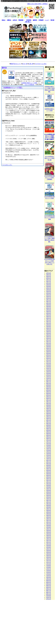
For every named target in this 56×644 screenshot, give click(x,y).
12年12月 (49, 540)
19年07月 (49, 408)
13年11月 (48, 522)
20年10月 (49, 383)
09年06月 (49, 581)
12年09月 (49, 545)
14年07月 (49, 509)
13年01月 (49, 539)
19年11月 (48, 402)
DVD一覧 (25, 64)
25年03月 (49, 295)
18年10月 (49, 423)
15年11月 (48, 482)
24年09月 (49, 305)
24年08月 (49, 306)
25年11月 (48, 281)
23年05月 (49, 332)
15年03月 (49, 495)
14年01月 (49, 519)
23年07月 (49, 328)
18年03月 (49, 435)
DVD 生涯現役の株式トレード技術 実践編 (49, 217)
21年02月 (49, 377)
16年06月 (49, 470)
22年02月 (49, 357)
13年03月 (49, 535)
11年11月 (48, 562)
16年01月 (49, 479)
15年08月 (49, 487)
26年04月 (49, 273)
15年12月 (49, 480)
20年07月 (49, 388)
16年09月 (49, 465)
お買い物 (31, 64)
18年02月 (49, 437)
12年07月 (49, 549)
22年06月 (49, 350)
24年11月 (48, 301)
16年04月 (49, 474)
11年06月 (48, 571)
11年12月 (48, 560)
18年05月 (49, 432)
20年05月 (49, 392)
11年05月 (48, 572)
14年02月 (49, 517)
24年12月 (49, 300)
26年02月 (49, 276)
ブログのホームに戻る (40, 64)
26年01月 (49, 278)
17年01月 (49, 459)
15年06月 (49, 490)
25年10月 (49, 283)
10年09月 (49, 577)
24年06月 (49, 310)
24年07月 (49, 308)
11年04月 (48, 574)
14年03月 (49, 515)
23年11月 (48, 321)
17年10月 (49, 443)
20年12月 (49, 380)
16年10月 (49, 464)
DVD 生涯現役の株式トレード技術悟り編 (49, 158)
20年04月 (49, 393)
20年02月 (49, 397)
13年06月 (49, 530)
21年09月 (49, 365)
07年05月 (49, 599)
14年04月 (49, 514)
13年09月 (49, 525)
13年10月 (49, 524)
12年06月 (49, 550)
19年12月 (49, 400)
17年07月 (49, 449)
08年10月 (49, 594)
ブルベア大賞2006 (29, 85)
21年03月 (49, 375)
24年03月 (49, 315)
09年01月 (49, 589)
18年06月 (49, 430)
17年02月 (49, 457)
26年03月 (49, 275)
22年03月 (49, 355)
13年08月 (49, 527)
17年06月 (49, 450)
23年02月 (49, 337)
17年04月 (49, 454)
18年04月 (49, 433)
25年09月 (49, 285)
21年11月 (48, 362)
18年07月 (49, 428)
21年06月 (49, 370)
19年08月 (49, 407)
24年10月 (49, 303)
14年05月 (49, 512)
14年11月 (48, 502)
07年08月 (49, 596)
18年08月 (49, 427)
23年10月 (49, 323)
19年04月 (49, 413)
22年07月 (49, 348)
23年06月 (49, 330)
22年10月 (49, 343)
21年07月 (49, 368)
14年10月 (49, 504)
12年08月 (49, 547)
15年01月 (49, 499)
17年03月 (49, 455)
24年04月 (49, 313)
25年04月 (49, 293)
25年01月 (49, 298)
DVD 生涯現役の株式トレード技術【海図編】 (49, 178)
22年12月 (49, 340)
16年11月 (48, 462)
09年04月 (49, 584)
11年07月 (48, 569)
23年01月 (49, 338)
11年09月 (48, 565)
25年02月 (49, 296)
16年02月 (49, 477)
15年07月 (49, 489)
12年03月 (49, 555)
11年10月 (48, 564)
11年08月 (48, 567)
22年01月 (49, 358)
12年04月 (49, 554)
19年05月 (49, 412)
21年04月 (49, 373)
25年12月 (49, 280)
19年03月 (49, 415)
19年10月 (49, 403)
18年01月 (49, 438)
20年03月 (49, 395)
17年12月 (49, 440)
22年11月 (48, 342)
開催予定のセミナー (16, 64)
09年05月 (49, 582)
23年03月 (49, 335)
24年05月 (49, 311)
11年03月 (48, 576)
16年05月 (49, 472)
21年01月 (49, 378)
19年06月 (49, 410)
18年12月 (49, 420)
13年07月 (49, 529)
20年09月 (49, 385)
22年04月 (49, 353)
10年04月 (49, 579)
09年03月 (49, 586)
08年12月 (49, 591)
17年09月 (49, 445)
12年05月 (49, 552)
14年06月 (49, 510)
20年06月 (49, 390)
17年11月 (48, 442)
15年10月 (49, 484)
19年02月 (49, 417)
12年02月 (49, 557)
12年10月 (49, 544)
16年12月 (49, 460)
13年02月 (49, 537)
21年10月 (49, 363)
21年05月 (49, 372)
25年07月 (49, 288)
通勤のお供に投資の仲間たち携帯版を (38, 4)
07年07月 (49, 597)
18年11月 (48, 422)
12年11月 (48, 542)
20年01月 (49, 398)
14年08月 (49, 507)
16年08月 (49, 467)
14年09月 (49, 505)
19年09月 (49, 405)
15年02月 (49, 497)
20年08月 (49, 387)
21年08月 (49, 367)
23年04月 (49, 333)
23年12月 (49, 320)
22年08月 (49, 347)
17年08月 (49, 447)
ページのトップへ (7, 165)
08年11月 (48, 592)
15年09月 (49, 485)
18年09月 (49, 425)
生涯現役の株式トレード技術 (29, 83)
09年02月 (49, 587)
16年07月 (49, 469)
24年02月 (49, 316)
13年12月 (49, 520)
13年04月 (49, 534)
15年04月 (49, 494)
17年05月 (49, 452)
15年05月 (49, 492)
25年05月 (49, 291)
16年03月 (49, 475)
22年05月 (49, 352)
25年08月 (49, 286)
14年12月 (49, 500)
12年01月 (49, 559)
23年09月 (49, 325)
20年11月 (48, 382)
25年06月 (49, 290)
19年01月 (49, 418)
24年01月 (49, 318)
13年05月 (49, 532)
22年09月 (49, 345)
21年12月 (49, 360)
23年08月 (49, 327)
